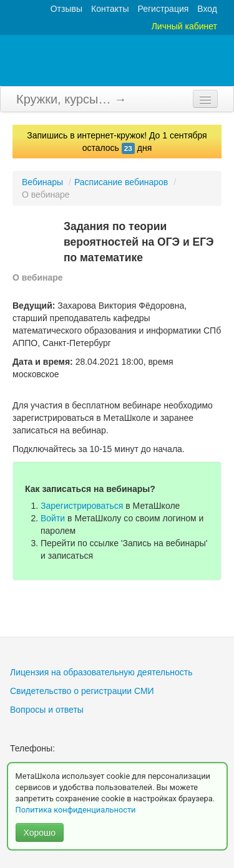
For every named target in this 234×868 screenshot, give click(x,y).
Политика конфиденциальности (77, 810)
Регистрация (163, 9)
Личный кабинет (184, 26)
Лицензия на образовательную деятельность (101, 672)
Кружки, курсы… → (71, 99)
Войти (53, 518)
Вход (207, 9)
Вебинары (42, 182)
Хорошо (40, 832)
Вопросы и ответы (47, 710)
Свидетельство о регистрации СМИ (82, 691)
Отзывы (66, 9)
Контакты (110, 9)
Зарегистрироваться (82, 506)
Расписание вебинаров (121, 182)
